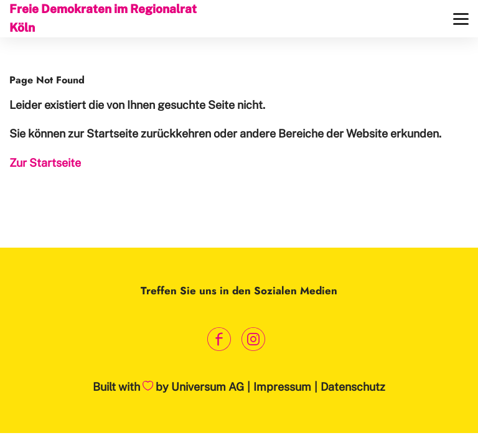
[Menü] (461, 19)
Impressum (282, 387)
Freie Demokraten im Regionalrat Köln (103, 18)
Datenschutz (353, 387)
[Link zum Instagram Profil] (253, 339)
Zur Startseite (45, 163)
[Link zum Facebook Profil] (219, 339)
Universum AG (208, 387)
